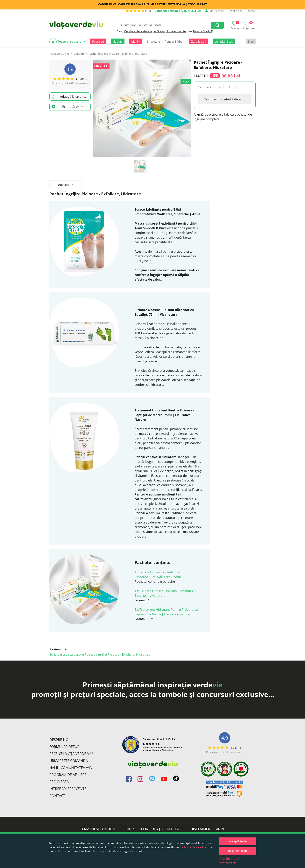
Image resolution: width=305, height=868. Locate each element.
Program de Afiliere (68, 775)
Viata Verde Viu (59, 54)
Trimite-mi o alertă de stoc (225, 99)
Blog (251, 41)
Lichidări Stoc (224, 41)
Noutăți (118, 41)
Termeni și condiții (97, 829)
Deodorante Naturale (138, 31)
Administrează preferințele (230, 861)
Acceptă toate (238, 841)
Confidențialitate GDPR (163, 829)
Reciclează (59, 782)
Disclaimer (200, 829)
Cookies (128, 829)
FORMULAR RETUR (64, 747)
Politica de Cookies (194, 847)
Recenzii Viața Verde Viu (71, 754)
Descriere (65, 184)
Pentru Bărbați (174, 41)
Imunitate (153, 41)
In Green (159, 31)
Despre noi (235, 11)
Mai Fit (136, 41)
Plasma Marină (202, 31)
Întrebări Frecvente (68, 789)
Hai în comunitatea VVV (71, 768)
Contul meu (214, 11)
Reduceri (98, 41)
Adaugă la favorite (69, 97)
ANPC (220, 829)
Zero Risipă (199, 41)
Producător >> (67, 107)
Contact (251, 11)
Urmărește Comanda (69, 761)
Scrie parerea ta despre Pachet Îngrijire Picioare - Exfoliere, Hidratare (100, 655)
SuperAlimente (176, 31)
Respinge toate (238, 851)
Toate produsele (67, 42)
